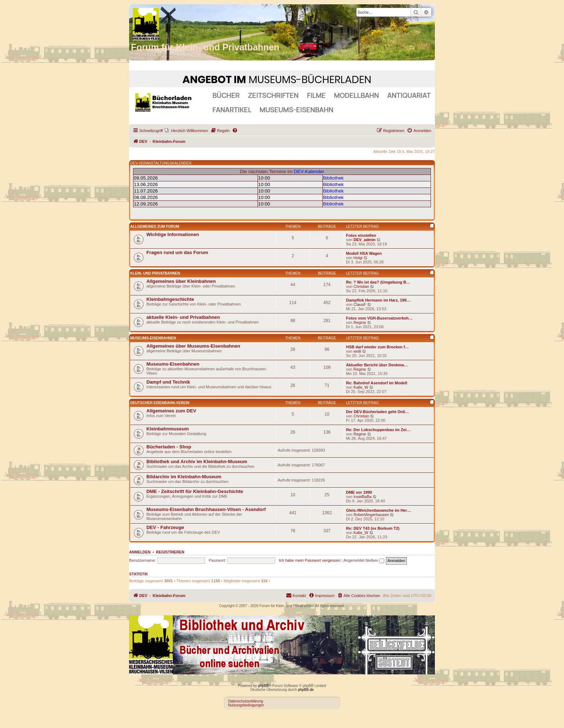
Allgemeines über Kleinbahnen (181, 281)
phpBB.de (306, 690)
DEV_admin (365, 240)
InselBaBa (363, 497)
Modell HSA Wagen (364, 253)
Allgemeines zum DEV (171, 411)
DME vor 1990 (359, 492)
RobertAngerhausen (371, 515)
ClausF (360, 304)
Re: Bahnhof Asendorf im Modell (377, 383)
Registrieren (170, 552)
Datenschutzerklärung (245, 701)
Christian (361, 286)
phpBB (263, 686)
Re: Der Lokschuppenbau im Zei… (378, 430)
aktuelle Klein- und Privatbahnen (183, 317)
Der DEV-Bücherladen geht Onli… (377, 412)
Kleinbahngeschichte (170, 299)
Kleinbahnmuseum (168, 429)
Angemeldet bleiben (364, 560)
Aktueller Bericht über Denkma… (377, 365)
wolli (357, 351)
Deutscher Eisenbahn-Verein (160, 403)
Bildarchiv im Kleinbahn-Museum (184, 477)
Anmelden (140, 552)
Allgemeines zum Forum (155, 227)
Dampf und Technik (168, 382)
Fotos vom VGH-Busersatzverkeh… (379, 318)
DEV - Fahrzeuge (165, 527)
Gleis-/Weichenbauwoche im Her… (379, 510)
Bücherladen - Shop (169, 447)
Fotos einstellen (361, 235)
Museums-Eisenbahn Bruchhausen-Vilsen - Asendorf (206, 509)
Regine (360, 322)
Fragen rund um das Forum (177, 252)
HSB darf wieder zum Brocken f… (377, 347)
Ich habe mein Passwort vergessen (310, 560)
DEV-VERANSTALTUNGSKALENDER (161, 163)
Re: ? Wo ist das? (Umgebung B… (378, 282)
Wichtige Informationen (173, 234)
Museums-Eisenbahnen (153, 338)
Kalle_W (361, 387)
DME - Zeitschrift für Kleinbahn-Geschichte (195, 491)
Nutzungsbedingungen (246, 705)
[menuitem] (187, 131)
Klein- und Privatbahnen (155, 273)
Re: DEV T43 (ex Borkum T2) (373, 528)
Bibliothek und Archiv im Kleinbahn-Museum (197, 462)
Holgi (358, 258)
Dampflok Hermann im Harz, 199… (378, 300)
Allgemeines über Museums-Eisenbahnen (193, 346)
